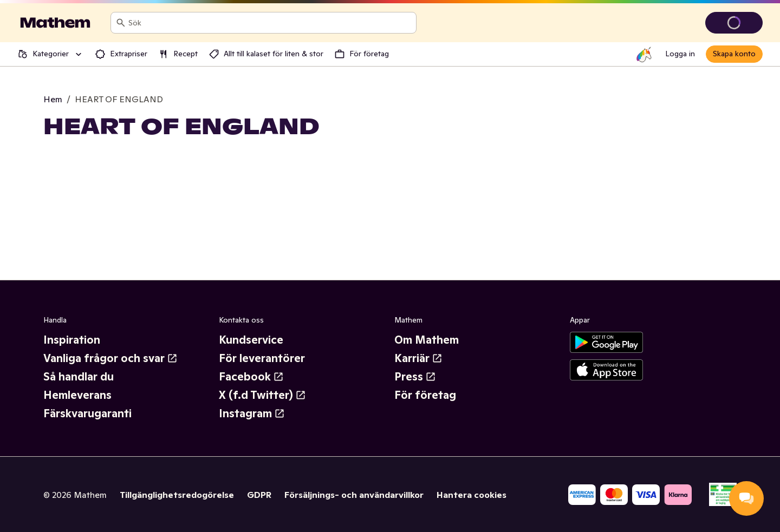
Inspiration (72, 340)
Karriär (418, 358)
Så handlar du (79, 377)
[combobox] (270, 23)
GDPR (259, 495)
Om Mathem (427, 340)
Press (415, 377)
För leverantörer (262, 358)
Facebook (251, 377)
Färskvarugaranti (87, 413)
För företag (425, 395)
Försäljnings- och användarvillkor (354, 495)
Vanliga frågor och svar (110, 358)
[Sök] (121, 23)
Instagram (252, 413)
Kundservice (251, 340)
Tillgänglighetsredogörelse (177, 495)
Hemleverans (77, 395)
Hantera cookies (472, 495)
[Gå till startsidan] (55, 23)
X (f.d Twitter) (262, 395)
